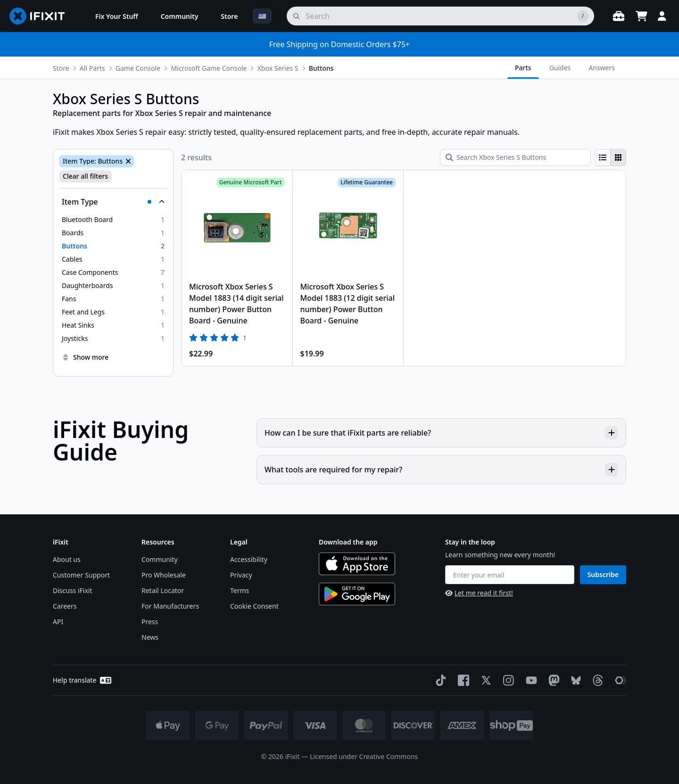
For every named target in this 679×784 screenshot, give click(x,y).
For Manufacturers (170, 606)
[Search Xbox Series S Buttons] (515, 157)
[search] (440, 16)
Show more (85, 357)
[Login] (662, 16)
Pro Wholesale (164, 575)
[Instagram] (507, 680)
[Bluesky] (574, 681)
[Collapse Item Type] (113, 202)
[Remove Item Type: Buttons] (127, 161)
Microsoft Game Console (209, 68)
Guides (560, 68)
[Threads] (596, 680)
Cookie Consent (254, 606)
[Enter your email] (510, 575)
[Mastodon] (552, 680)
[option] (113, 220)
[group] (610, 157)
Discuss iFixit (73, 590)
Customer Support (81, 575)
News (150, 637)
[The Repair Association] (619, 680)
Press (150, 622)
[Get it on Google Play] (357, 594)
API (58, 622)
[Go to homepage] (41, 16)
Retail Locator (163, 590)
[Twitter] (484, 680)
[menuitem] (117, 16)
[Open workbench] (619, 16)
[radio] (603, 157)
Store (61, 68)
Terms (240, 590)
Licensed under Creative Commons (364, 756)
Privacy (241, 575)
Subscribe (603, 574)
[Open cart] (641, 16)
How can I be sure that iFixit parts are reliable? (441, 433)
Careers (65, 606)
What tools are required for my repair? (441, 470)
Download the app (348, 542)
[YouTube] (530, 680)
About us (67, 559)
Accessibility (249, 559)
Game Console (138, 68)
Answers (602, 68)
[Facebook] (462, 680)
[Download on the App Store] (357, 564)
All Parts (92, 68)
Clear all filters (85, 176)
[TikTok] (439, 680)
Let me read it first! (479, 593)
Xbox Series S (278, 68)
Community (160, 559)
